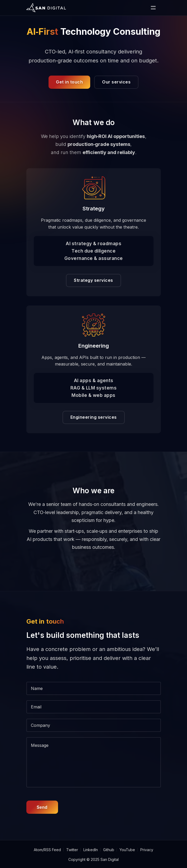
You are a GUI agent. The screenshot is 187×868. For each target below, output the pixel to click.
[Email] (94, 707)
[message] (94, 762)
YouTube (127, 850)
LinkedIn (91, 850)
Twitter (72, 850)
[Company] (94, 725)
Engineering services (94, 417)
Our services (116, 82)
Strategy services (93, 280)
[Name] (94, 688)
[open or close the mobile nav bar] (153, 8)
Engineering (94, 346)
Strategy (94, 209)
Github (109, 850)
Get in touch (69, 82)
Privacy (147, 850)
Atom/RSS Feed (47, 850)
